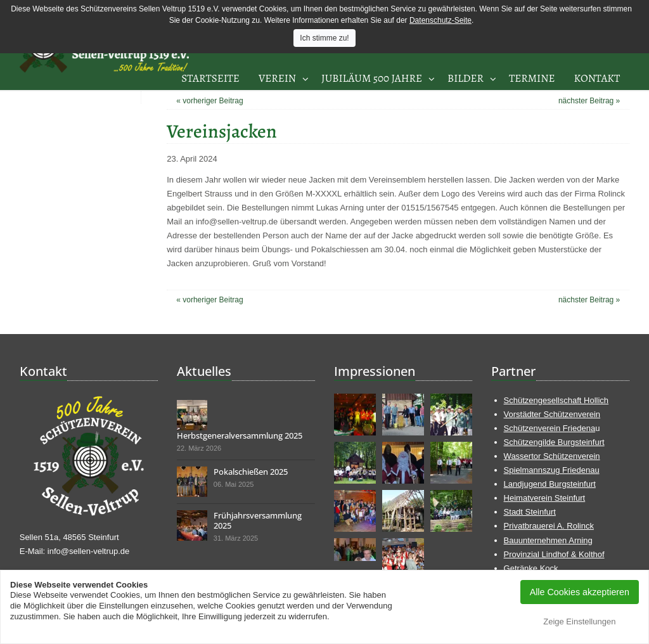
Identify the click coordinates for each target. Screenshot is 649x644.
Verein (277, 78)
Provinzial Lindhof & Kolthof (554, 554)
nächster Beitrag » (589, 101)
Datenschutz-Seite (440, 20)
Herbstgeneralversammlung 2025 (240, 435)
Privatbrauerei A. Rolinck (549, 526)
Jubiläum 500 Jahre (372, 78)
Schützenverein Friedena (550, 428)
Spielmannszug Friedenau (552, 470)
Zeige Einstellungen (579, 621)
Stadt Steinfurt (530, 512)
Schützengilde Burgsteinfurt (554, 442)
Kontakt (597, 78)
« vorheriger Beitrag (209, 101)
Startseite (210, 78)
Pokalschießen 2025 (251, 472)
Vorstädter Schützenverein (552, 414)
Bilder (466, 78)
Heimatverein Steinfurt (545, 498)
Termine (532, 78)
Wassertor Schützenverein (552, 456)
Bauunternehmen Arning (548, 540)
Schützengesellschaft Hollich (556, 400)
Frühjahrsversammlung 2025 (258, 520)
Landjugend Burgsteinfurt (550, 484)
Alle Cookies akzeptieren (580, 592)
